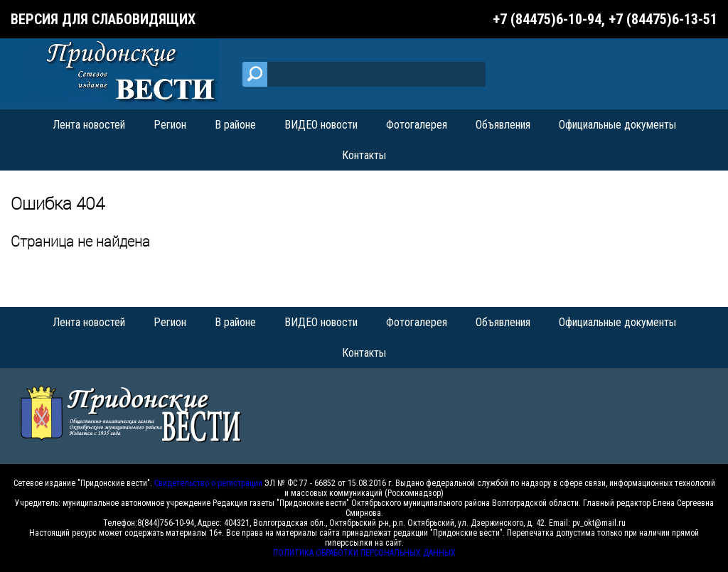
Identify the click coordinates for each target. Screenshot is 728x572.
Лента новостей (89, 125)
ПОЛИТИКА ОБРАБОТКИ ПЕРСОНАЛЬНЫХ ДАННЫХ (364, 553)
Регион (170, 125)
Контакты (364, 155)
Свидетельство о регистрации (208, 483)
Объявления (503, 125)
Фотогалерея (417, 125)
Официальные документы (617, 125)
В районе (235, 125)
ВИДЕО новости (321, 125)
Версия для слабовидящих (103, 19)
